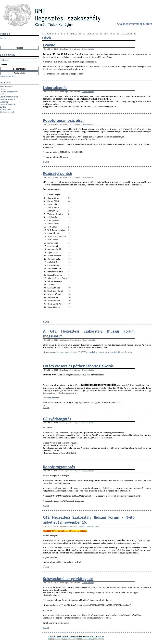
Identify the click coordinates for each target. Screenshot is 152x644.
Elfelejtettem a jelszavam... (8, 76)
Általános (123, 24)
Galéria (3, 94)
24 (131, 33)
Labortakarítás (55, 88)
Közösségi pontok (58, 173)
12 (80, 33)
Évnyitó (49, 45)
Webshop (4, 102)
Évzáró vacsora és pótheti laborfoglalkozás (78, 366)
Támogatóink (6, 109)
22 (122, 33)
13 (84, 33)
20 (114, 33)
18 (105, 33)
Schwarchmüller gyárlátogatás (68, 579)
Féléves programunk (9, 92)
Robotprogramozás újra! (63, 120)
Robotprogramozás (59, 467)
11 (76, 33)
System (148, 24)
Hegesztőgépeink (8, 104)
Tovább (46, 162)
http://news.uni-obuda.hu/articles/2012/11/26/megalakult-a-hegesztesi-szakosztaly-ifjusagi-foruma (87, 352)
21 (118, 33)
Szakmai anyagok (8, 99)
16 (97, 33)
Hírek (2, 89)
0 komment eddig (88, 49)
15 (93, 33)
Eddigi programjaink (9, 97)
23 (126, 33)
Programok (136, 24)
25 (135, 33)
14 (88, 33)
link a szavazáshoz (51, 398)
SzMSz (3, 107)
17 (101, 33)
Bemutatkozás (6, 87)
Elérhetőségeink (7, 112)
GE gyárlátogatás (57, 419)
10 (71, 33)
